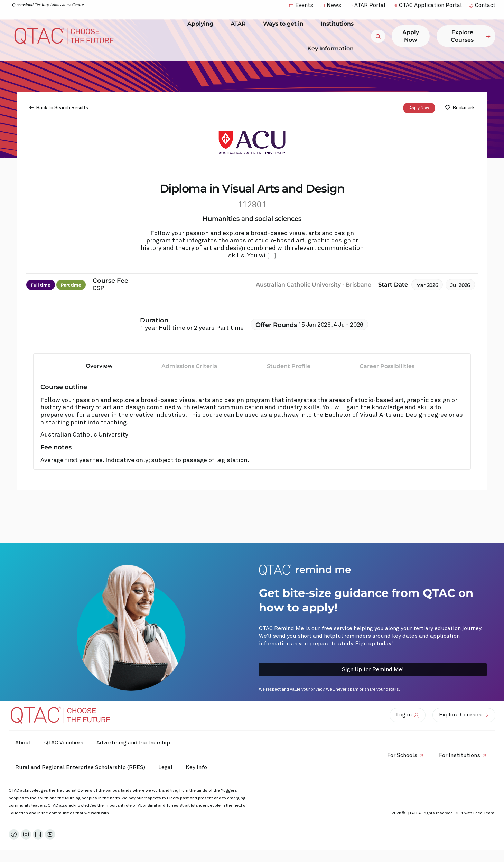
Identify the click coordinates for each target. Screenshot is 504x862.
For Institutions (459, 755)
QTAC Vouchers (65, 743)
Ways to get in (285, 24)
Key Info (200, 768)
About (24, 743)
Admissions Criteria (189, 366)
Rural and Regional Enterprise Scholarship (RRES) (81, 767)
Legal (166, 767)
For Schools (401, 755)
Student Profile (289, 366)
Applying (202, 24)
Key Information (332, 48)
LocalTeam (484, 813)
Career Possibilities (387, 366)
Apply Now (419, 108)
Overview (99, 366)
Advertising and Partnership (135, 743)
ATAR (240, 24)
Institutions (339, 24)
